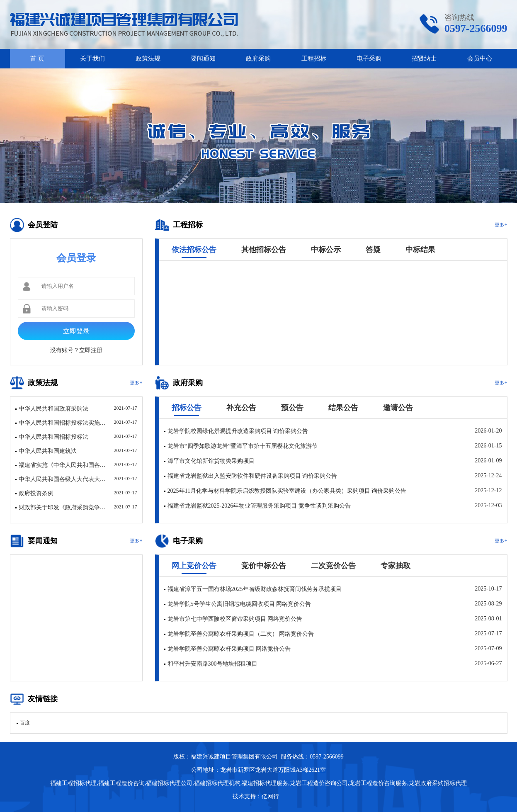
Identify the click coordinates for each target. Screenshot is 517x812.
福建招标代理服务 (265, 783)
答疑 (373, 250)
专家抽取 (396, 566)
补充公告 (241, 408)
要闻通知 (203, 58)
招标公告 (187, 408)
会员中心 (480, 58)
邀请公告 (398, 408)
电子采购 (369, 58)
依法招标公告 (194, 250)
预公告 (292, 408)
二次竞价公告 (333, 566)
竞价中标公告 (264, 566)
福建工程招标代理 (73, 783)
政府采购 (258, 58)
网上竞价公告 (194, 566)
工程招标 (314, 58)
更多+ (501, 225)
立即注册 (91, 350)
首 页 (37, 58)
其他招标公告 (264, 250)
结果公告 (343, 408)
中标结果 (420, 250)
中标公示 (326, 250)
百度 (25, 723)
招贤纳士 (424, 58)
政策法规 (148, 58)
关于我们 (92, 58)
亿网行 (271, 796)
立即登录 (76, 331)
